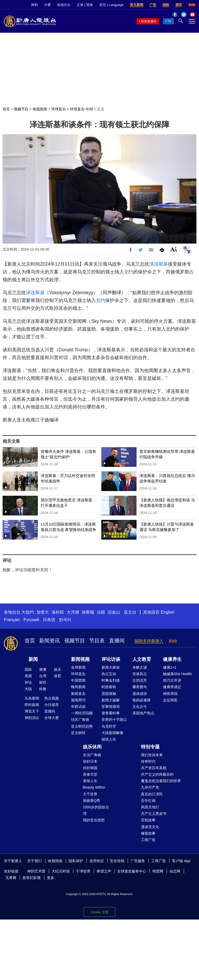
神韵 (34, 5)
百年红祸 (148, 801)
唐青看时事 (111, 713)
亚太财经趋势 (82, 726)
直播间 (117, 641)
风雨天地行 (150, 807)
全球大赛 (52, 718)
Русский (31, 620)
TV (169, 21)
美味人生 (90, 781)
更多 (51, 878)
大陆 (28, 689)
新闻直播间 (149, 21)
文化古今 (140, 707)
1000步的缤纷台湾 (96, 810)
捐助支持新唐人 (149, 641)
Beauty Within (94, 787)
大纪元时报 (61, 871)
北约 (129, 272)
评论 (28, 682)
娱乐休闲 (92, 747)
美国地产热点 (143, 713)
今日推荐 (52, 705)
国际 (28, 669)
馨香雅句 (140, 687)
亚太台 (130, 612)
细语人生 (109, 739)
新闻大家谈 (111, 667)
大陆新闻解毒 (112, 733)
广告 (153, 5)
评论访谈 (111, 659)
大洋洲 (73, 612)
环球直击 (59, 109)
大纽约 (28, 612)
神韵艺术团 (36, 871)
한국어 (65, 620)
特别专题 (150, 747)
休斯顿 (88, 612)
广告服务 (138, 861)
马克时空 (109, 726)
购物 (192, 5)
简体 (90, 5)
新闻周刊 (78, 700)
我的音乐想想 (94, 820)
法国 (101, 612)
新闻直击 (78, 694)
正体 (80, 5)
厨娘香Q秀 (92, 801)
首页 (6, 109)
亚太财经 (78, 733)
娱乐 (58, 669)
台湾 (43, 676)
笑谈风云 (140, 674)
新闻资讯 (49, 641)
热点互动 (109, 674)
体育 (58, 676)
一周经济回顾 (82, 713)
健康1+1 (170, 667)
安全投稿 (117, 861)
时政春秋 (109, 687)
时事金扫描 (111, 680)
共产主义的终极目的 (157, 774)
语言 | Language (111, 5)
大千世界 (90, 794)
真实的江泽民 (152, 794)
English (168, 612)
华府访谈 (78, 707)
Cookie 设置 (99, 912)
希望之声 (104, 871)
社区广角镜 (80, 720)
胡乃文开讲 (172, 680)
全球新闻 (78, 667)
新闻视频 (80, 659)
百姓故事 (148, 820)
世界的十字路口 (114, 720)
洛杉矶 (58, 612)
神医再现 (170, 694)
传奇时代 (148, 761)
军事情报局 (111, 707)
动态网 (175, 871)
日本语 (49, 620)
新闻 (33, 659)
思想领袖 (109, 694)
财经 (43, 682)
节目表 (97, 641)
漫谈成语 (140, 694)
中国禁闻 (78, 680)
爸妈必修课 (141, 700)
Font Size (174, 249)
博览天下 (32, 711)
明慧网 (158, 871)
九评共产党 (150, 787)
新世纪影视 (32, 878)
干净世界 (83, 871)
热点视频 (52, 698)
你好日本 (90, 761)
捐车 (179, 5)
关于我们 (34, 861)
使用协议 (97, 861)
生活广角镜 (92, 755)
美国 (28, 676)
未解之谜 (140, 667)
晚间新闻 (78, 687)
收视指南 (55, 861)
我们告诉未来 (152, 755)
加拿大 (43, 612)
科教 (43, 689)
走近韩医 (170, 700)
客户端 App (181, 861)
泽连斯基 (159, 264)
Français (12, 620)
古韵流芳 (140, 680)
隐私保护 (76, 861)
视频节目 (21, 109)
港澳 (43, 669)
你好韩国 (90, 768)
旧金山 (114, 612)
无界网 (11, 878)
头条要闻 (32, 698)
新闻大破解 (111, 700)
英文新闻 (137, 5)
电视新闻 (40, 109)
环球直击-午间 (81, 109)
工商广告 (148, 840)
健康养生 (172, 659)
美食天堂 (90, 774)
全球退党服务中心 (132, 871)
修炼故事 (148, 833)
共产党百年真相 (154, 768)
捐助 (166, 5)
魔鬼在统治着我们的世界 (161, 781)
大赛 (47, 5)
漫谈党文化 (150, 827)
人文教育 (142, 659)
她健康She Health (177, 674)
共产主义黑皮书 (154, 814)
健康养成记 (172, 687)
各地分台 (64, 5)
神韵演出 (32, 718)
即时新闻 (32, 705)
